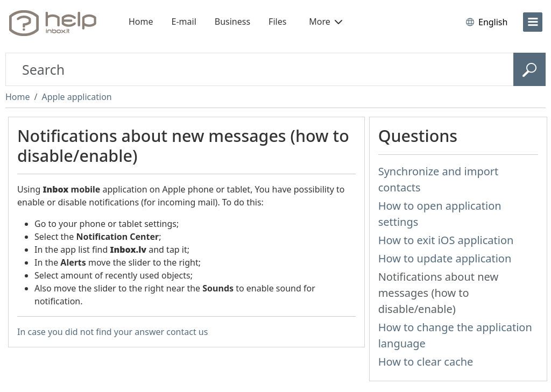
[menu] (533, 22)
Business (232, 22)
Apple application (76, 97)
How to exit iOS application (446, 240)
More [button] (326, 22)
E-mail (184, 22)
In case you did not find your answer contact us (112, 332)
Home (141, 22)
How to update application (445, 258)
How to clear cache (426, 362)
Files (277, 22)
